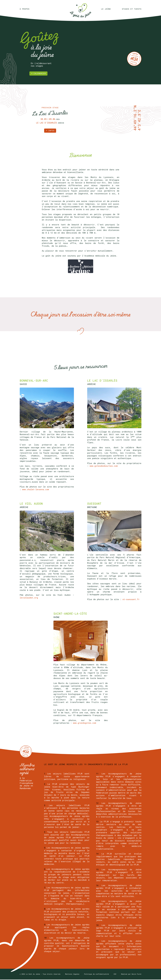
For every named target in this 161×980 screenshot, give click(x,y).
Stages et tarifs (132, 9)
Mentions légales (72, 974)
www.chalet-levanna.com (36, 490)
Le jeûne (106, 9)
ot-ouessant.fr (131, 600)
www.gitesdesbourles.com (104, 466)
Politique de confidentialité (96, 974)
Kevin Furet (137, 974)
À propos (25, 9)
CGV (115, 974)
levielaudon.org (29, 598)
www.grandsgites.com (84, 723)
